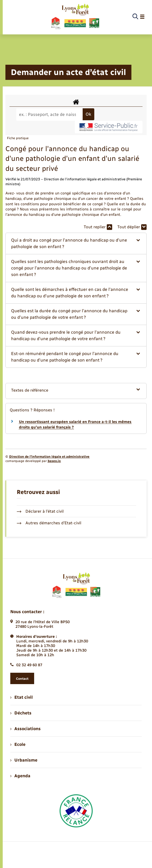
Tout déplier (132, 227)
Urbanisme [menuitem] (24, 760)
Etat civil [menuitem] (22, 697)
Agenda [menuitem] (20, 776)
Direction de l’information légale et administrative (49, 457)
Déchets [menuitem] (21, 713)
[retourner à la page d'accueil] (75, 17)
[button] (76, 243)
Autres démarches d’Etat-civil (49, 523)
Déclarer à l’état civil (40, 511)
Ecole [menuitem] (18, 744)
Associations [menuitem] (25, 729)
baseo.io (54, 461)
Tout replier (98, 227)
